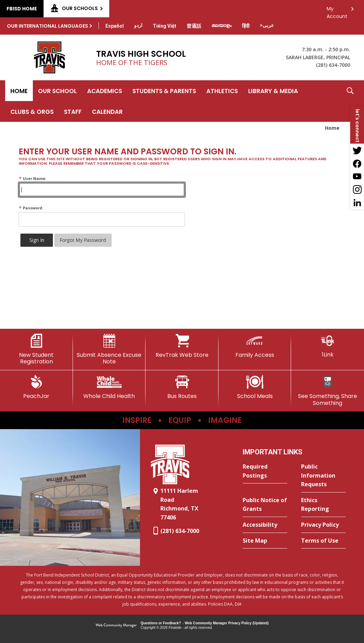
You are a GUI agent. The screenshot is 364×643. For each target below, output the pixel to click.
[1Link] (328, 346)
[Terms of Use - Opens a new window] (323, 541)
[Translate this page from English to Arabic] (267, 25)
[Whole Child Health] (109, 387)
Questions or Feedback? (161, 623)
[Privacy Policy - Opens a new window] (323, 525)
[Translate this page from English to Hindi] (246, 26)
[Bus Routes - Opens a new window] (182, 387)
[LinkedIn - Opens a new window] (357, 203)
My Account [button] (337, 11)
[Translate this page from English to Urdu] (138, 25)
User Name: (32, 178)
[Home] (19, 91)
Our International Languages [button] (48, 26)
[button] (350, 101)
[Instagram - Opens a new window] (357, 190)
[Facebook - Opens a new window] (357, 163)
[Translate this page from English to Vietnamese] (165, 26)
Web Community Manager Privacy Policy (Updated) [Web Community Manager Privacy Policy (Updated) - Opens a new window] (227, 623)
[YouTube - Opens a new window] (357, 176)
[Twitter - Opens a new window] (357, 150)
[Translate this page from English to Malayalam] (222, 25)
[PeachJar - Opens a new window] (36, 387)
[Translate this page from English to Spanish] (115, 26)
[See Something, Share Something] (328, 391)
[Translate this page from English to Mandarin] (194, 26)
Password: (31, 208)
